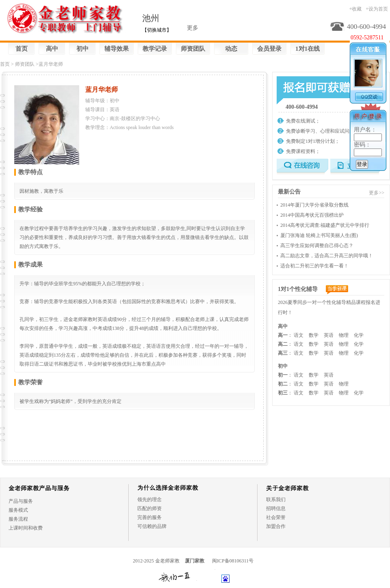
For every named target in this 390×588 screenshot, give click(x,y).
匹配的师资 (149, 508)
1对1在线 (308, 49)
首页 (22, 49)
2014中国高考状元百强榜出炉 (312, 215)
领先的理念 (149, 500)
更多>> (377, 193)
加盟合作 (276, 526)
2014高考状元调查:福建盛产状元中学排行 (325, 225)
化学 (359, 335)
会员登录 (269, 49)
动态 (231, 49)
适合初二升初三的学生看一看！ (314, 266)
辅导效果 (117, 49)
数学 (314, 335)
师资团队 (193, 49)
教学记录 (155, 49)
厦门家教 (195, 561)
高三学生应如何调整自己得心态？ (317, 246)
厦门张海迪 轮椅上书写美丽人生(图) (319, 235)
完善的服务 (149, 517)
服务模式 (18, 510)
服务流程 (18, 519)
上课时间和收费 (26, 528)
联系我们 (276, 500)
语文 (299, 335)
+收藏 (355, 9)
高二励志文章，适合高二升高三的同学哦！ (327, 256)
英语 (329, 335)
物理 (344, 335)
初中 (82, 49)
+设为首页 (377, 9)
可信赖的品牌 (152, 526)
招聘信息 (276, 508)
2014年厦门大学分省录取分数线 (314, 205)
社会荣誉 (276, 517)
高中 (52, 49)
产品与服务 (21, 501)
